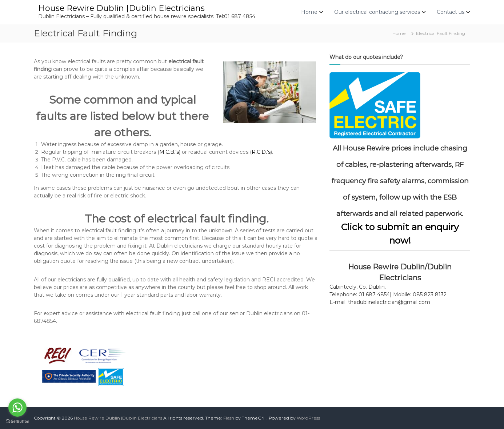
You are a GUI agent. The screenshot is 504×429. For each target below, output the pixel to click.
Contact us (451, 12)
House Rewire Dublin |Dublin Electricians (121, 8)
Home (309, 12)
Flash (229, 418)
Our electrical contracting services (377, 12)
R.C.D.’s (261, 152)
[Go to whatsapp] (17, 408)
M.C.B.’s (169, 152)
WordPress (308, 418)
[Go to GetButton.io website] (17, 422)
